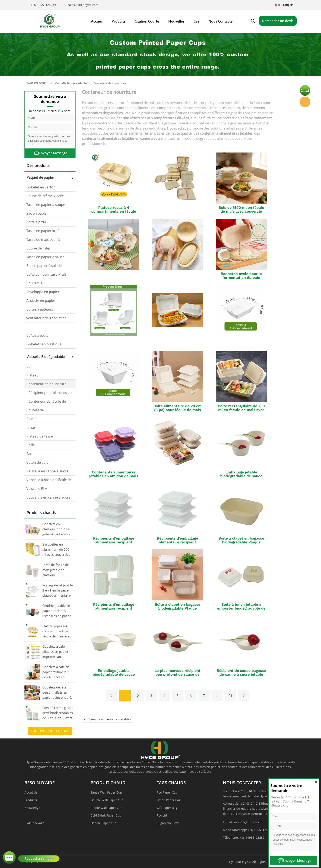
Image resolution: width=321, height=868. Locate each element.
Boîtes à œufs (37, 335)
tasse (31, 428)
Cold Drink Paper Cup (106, 815)
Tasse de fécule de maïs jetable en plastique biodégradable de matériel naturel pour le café (56, 570)
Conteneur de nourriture (110, 83)
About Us (31, 792)
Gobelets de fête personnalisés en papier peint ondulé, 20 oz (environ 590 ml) (57, 693)
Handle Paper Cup (104, 823)
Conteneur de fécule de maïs (46, 402)
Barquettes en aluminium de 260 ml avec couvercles (56, 549)
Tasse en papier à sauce (45, 257)
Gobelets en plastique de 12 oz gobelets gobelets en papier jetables (57, 529)
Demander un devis (278, 21)
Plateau (32, 375)
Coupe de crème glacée (45, 196)
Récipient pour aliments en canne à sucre (49, 394)
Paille (31, 445)
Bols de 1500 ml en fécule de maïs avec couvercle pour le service (241, 211)
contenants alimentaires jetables (108, 719)
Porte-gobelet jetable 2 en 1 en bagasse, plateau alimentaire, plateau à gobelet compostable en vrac (58, 591)
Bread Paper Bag (169, 800)
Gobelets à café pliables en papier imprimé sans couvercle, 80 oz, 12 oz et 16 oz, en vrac (57, 652)
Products (31, 800)
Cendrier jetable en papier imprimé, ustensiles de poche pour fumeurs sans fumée (57, 611)
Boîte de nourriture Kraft (46, 274)
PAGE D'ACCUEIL (37, 83)
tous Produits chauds (50, 731)
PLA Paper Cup (167, 792)
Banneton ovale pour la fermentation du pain (241, 276)
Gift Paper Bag (167, 808)
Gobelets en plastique (44, 344)
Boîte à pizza (36, 222)
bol (29, 366)
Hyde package (34, 823)
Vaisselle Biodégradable (71, 83)
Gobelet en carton (41, 187)
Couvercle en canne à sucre (48, 497)
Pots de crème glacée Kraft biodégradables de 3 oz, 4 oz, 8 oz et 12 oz (58, 713)
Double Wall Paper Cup (107, 800)
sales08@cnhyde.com (83, 5)
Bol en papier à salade (44, 266)
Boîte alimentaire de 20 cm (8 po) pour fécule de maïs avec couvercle (178, 410)
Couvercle (34, 283)
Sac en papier (37, 213)
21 (230, 696)
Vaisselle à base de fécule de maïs (49, 481)
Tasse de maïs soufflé (44, 239)
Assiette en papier (41, 301)
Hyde (305, 102)
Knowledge (32, 808)
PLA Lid (162, 815)
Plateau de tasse (40, 436)
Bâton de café (37, 462)
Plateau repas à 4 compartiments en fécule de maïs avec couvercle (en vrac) (57, 631)
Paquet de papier (40, 177)
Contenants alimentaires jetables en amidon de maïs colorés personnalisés (114, 476)
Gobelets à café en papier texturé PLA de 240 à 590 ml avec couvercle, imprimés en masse (57, 672)
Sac (29, 454)
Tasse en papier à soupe (46, 205)
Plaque (32, 419)
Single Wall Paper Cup (106, 792)
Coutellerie (35, 410)
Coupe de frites (39, 248)
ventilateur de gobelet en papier (46, 319)
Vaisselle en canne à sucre (47, 471)
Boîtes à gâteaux (40, 309)
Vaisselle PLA (37, 489)
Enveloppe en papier (43, 292)
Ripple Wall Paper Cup (107, 808)
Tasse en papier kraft (43, 231)
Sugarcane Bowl (168, 823)
